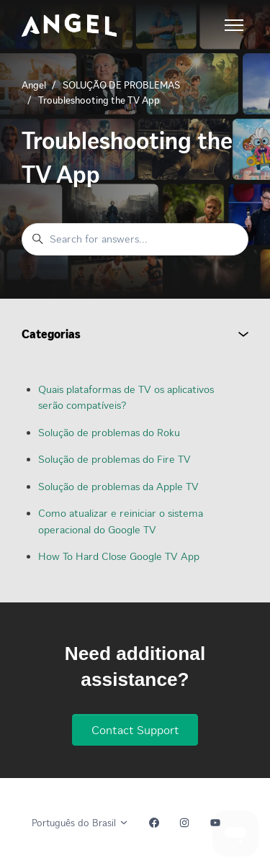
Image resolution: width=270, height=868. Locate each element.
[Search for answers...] (135, 239)
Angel (34, 85)
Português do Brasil (80, 823)
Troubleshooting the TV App (99, 100)
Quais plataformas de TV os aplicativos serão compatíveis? (126, 398)
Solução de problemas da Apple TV (118, 487)
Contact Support (135, 730)
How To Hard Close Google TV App (119, 556)
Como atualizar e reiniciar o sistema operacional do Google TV (121, 521)
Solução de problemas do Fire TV (114, 459)
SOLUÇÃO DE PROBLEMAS (121, 85)
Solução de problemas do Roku (109, 433)
